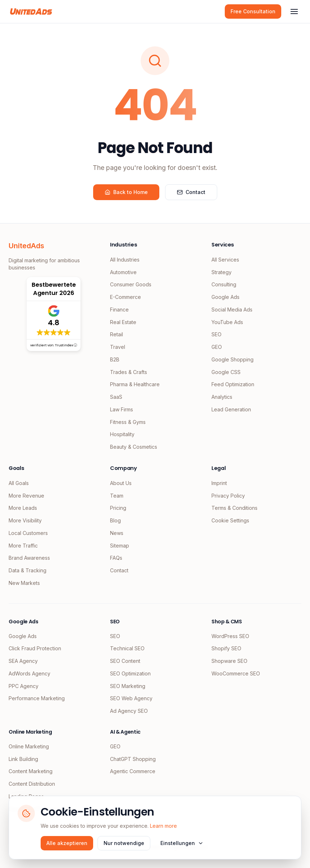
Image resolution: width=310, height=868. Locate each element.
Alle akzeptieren (67, 843)
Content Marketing (31, 771)
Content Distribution (32, 784)
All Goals (19, 483)
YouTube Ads (227, 322)
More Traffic (23, 546)
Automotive (123, 272)
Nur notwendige (124, 843)
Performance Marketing (37, 698)
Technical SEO (127, 648)
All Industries (125, 260)
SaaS (116, 397)
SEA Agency (23, 661)
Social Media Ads (232, 310)
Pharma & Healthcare (135, 384)
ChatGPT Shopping (133, 759)
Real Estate (123, 322)
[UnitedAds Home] (31, 11)
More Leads (23, 508)
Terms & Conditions (234, 508)
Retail (117, 334)
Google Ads (225, 297)
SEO (216, 334)
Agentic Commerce (133, 771)
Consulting (224, 284)
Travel (118, 347)
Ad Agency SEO (129, 711)
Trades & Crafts (129, 372)
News (117, 533)
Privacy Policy (228, 496)
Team (117, 496)
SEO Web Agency (131, 698)
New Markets (24, 583)
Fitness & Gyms (128, 422)
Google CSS (226, 372)
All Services (225, 260)
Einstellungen (182, 843)
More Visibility (25, 520)
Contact (191, 192)
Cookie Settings (230, 520)
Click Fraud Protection (35, 648)
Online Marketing (29, 746)
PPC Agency (24, 686)
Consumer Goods (131, 284)
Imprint (219, 483)
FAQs (116, 558)
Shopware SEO (229, 661)
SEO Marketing (128, 686)
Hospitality (122, 434)
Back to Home (126, 192)
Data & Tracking (28, 570)
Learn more (163, 826)
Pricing (118, 508)
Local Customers (28, 533)
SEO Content (125, 661)
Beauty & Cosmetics (134, 447)
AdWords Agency (29, 673)
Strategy (222, 272)
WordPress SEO (230, 636)
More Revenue (26, 496)
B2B (115, 359)
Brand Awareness (29, 558)
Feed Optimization (233, 384)
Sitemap (120, 546)
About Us (121, 483)
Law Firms (122, 409)
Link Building (23, 759)
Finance (119, 310)
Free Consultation (253, 11)
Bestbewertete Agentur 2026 (54, 289)
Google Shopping (233, 359)
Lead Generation (231, 409)
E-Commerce (126, 297)
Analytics (222, 397)
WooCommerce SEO (236, 673)
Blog (115, 520)
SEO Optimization (130, 673)
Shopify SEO (226, 648)
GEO (217, 347)
